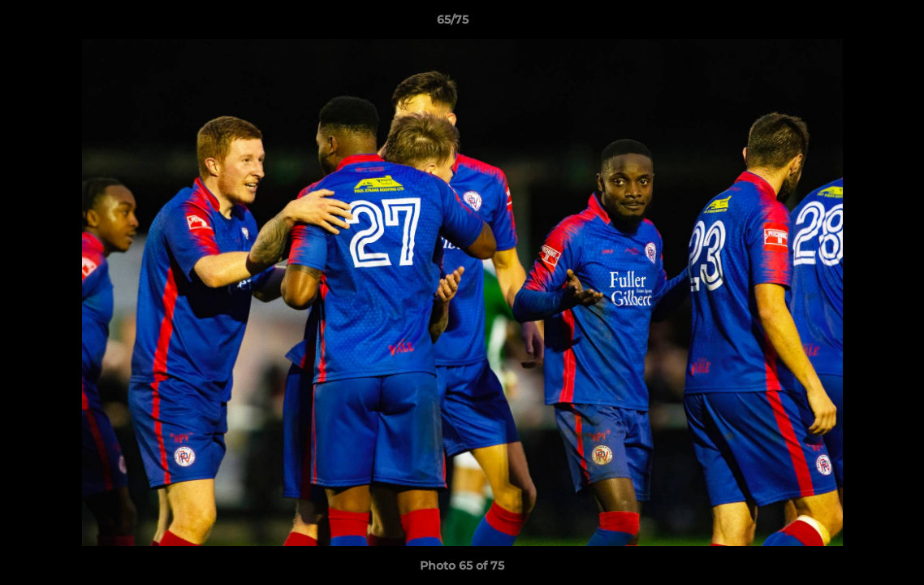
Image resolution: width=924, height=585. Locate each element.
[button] (856, 24)
